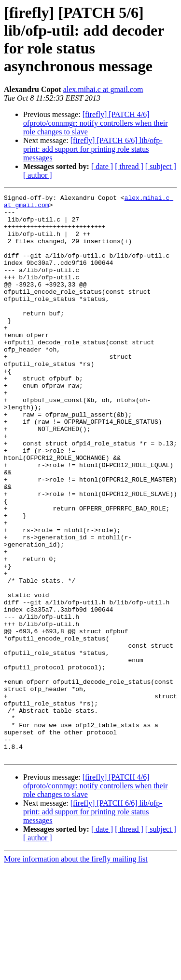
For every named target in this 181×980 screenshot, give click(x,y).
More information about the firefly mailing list (76, 972)
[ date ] (102, 166)
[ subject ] (161, 166)
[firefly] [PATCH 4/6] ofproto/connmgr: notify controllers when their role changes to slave (95, 123)
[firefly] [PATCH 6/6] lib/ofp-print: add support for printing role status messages (93, 149)
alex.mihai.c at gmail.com (103, 89)
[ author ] (38, 175)
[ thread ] (129, 166)
